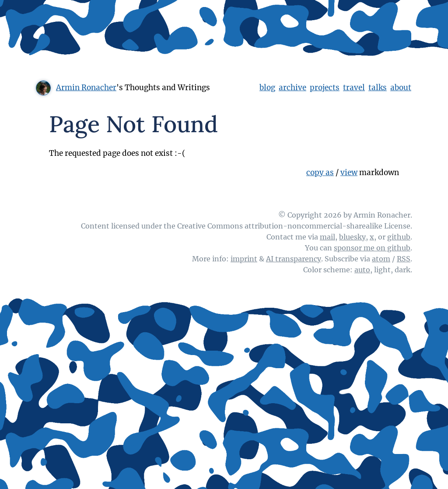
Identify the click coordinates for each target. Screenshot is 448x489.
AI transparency (294, 259)
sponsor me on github (372, 248)
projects (325, 88)
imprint (244, 259)
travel (354, 88)
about (401, 88)
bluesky (352, 237)
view (349, 172)
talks (378, 88)
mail (327, 237)
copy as (320, 172)
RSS (404, 259)
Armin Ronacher (86, 88)
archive (292, 88)
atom (381, 259)
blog (267, 88)
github (399, 237)
